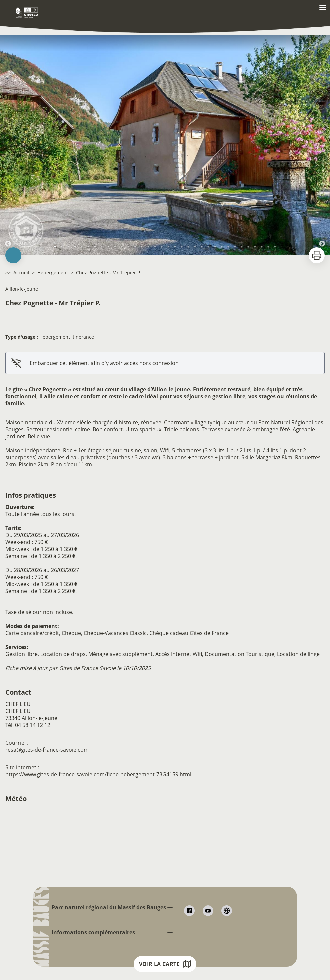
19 (175, 247)
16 (155, 247)
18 (168, 247)
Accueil (21, 272)
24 (208, 247)
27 (228, 247)
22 (195, 247)
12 (128, 247)
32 (262, 247)
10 (115, 247)
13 (135, 247)
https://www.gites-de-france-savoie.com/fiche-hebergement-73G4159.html (98, 774)
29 (242, 247)
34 (275, 247)
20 (182, 247)
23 (202, 247)
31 (255, 247)
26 (222, 247)
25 (215, 247)
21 (188, 247)
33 (268, 247)
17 (162, 247)
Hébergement (53, 272)
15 (148, 247)
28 (235, 247)
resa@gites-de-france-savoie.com (47, 750)
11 (122, 247)
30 (248, 247)
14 (142, 247)
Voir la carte (165, 964)
